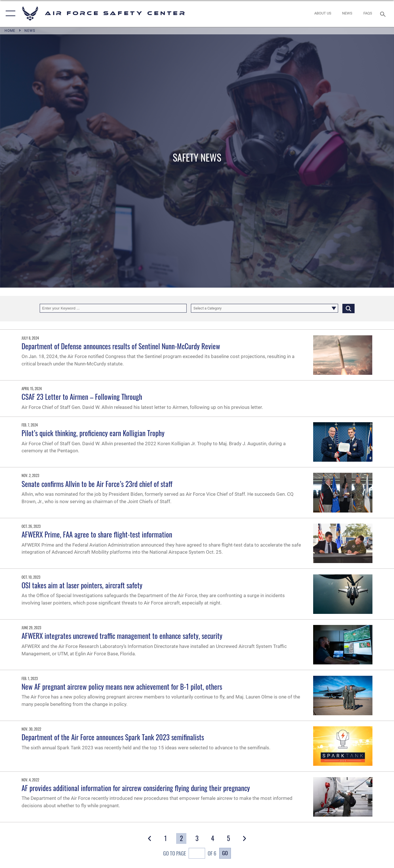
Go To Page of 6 (190, 854)
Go (225, 853)
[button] (9, 13)
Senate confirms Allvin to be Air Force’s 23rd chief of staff (97, 484)
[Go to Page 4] (213, 838)
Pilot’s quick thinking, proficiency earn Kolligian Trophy (93, 433)
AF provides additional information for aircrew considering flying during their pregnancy (136, 788)
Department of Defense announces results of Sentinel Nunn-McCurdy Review (121, 346)
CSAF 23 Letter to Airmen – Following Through (82, 397)
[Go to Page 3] (197, 838)
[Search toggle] (384, 14)
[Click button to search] (348, 308)
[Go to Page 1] (165, 838)
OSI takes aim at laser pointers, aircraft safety (82, 585)
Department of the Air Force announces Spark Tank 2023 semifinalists (113, 737)
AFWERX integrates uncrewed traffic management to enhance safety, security (122, 636)
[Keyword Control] (113, 308)
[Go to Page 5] (228, 838)
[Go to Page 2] (181, 838)
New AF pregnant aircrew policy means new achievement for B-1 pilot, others (122, 686)
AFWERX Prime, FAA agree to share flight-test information (97, 534)
